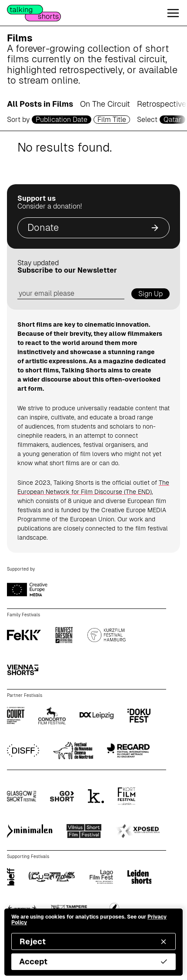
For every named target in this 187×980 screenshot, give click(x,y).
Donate (93, 228)
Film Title (112, 120)
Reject (93, 941)
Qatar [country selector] (172, 120)
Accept (93, 961)
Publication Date (62, 120)
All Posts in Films (40, 104)
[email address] (71, 294)
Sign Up (150, 294)
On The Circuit (105, 104)
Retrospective (162, 104)
